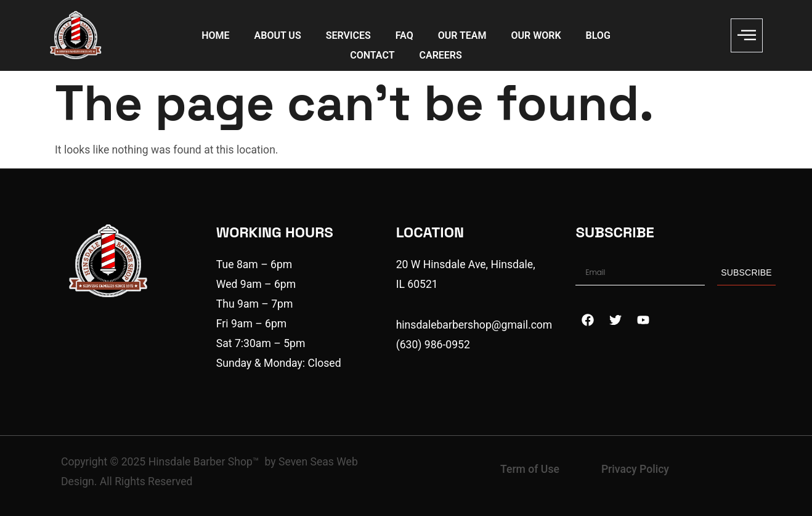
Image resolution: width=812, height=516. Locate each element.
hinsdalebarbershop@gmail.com (474, 325)
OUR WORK (536, 35)
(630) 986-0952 (433, 345)
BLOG (598, 35)
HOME (215, 35)
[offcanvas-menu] (747, 35)
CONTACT (372, 55)
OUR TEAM (462, 35)
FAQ (404, 35)
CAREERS (440, 55)
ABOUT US (278, 35)
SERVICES (348, 35)
